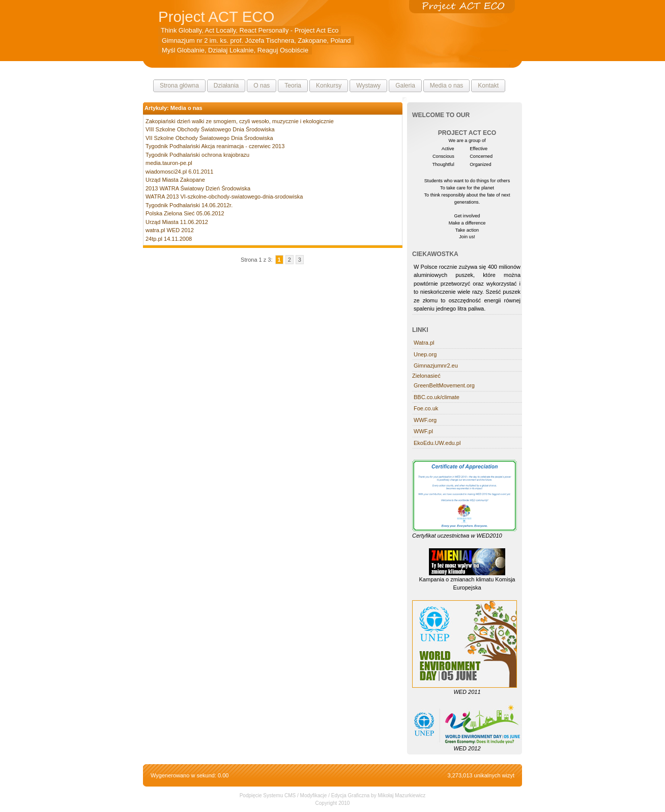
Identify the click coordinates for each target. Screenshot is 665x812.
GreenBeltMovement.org (444, 385)
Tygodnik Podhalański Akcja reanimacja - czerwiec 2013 (215, 146)
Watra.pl (424, 343)
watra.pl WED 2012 (170, 230)
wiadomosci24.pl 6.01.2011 (179, 172)
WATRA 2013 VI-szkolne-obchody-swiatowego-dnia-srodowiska (224, 197)
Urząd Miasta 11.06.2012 (177, 222)
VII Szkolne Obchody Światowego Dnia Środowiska (209, 138)
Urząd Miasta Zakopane (175, 180)
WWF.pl (423, 431)
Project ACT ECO (216, 17)
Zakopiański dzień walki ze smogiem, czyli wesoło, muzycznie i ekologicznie (240, 121)
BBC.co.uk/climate (437, 397)
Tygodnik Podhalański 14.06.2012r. (189, 205)
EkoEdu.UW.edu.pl (437, 443)
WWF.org (425, 420)
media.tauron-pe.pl (169, 163)
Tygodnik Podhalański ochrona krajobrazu (197, 155)
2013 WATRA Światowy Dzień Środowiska (198, 188)
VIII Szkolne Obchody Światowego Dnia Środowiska (210, 129)
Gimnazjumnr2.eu (436, 366)
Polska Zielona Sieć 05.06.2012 (185, 213)
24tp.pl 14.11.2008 (169, 239)
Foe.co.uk (426, 408)
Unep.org (425, 354)
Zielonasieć (426, 376)
